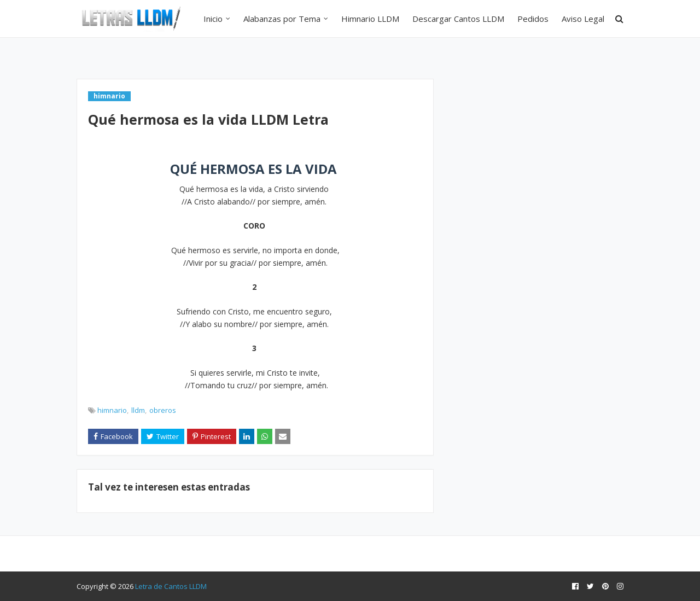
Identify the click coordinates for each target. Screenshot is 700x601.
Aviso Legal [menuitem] (583, 19)
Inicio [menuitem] (213, 19)
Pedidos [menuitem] (533, 19)
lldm (138, 410)
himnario (112, 410)
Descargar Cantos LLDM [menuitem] (458, 19)
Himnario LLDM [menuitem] (370, 19)
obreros (163, 410)
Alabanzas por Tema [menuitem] (282, 19)
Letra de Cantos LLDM (171, 586)
